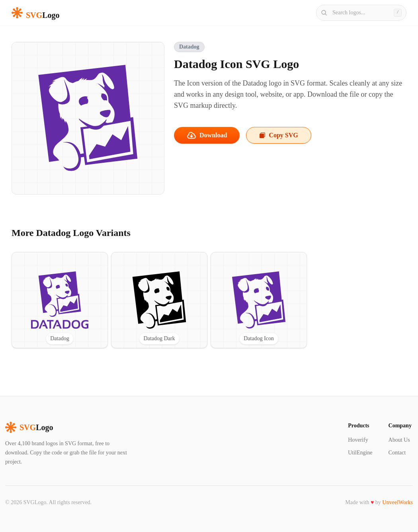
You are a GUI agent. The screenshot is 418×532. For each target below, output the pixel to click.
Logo (29, 427)
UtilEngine (360, 453)
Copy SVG (278, 135)
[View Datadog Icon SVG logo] (259, 300)
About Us (399, 440)
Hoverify (358, 440)
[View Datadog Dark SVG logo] (159, 300)
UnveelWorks (397, 502)
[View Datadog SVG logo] (60, 300)
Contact (397, 453)
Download (207, 135)
